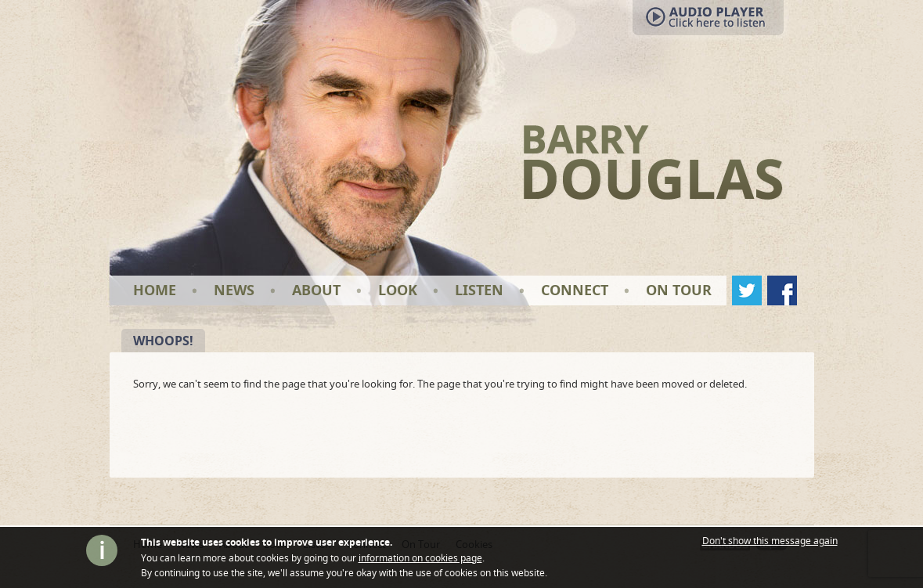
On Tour (679, 290)
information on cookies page (420, 558)
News (234, 290)
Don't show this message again (770, 541)
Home (155, 290)
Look (398, 290)
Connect (575, 290)
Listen (479, 290)
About (316, 290)
